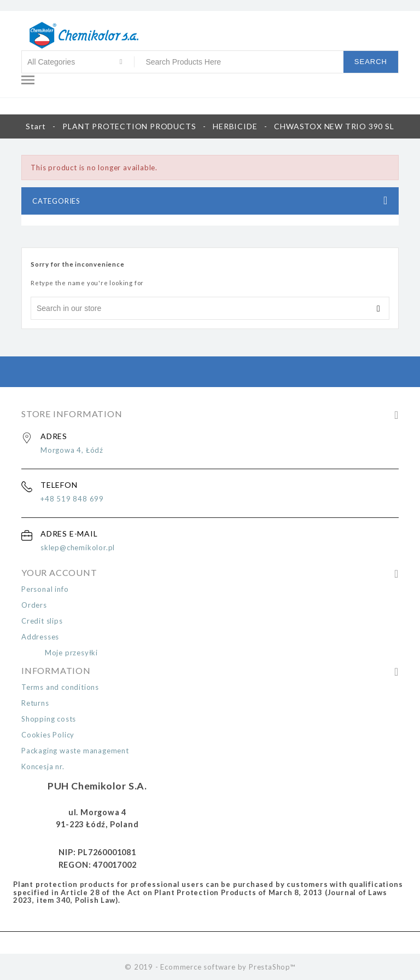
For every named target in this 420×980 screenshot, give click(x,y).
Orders (34, 605)
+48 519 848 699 (72, 499)
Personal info (45, 589)
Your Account (59, 572)
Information (56, 670)
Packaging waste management (75, 751)
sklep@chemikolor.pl (78, 547)
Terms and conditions (60, 687)
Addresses (40, 637)
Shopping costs (49, 719)
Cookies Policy (48, 735)
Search (371, 62)
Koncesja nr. (43, 766)
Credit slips (42, 621)
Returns (35, 703)
